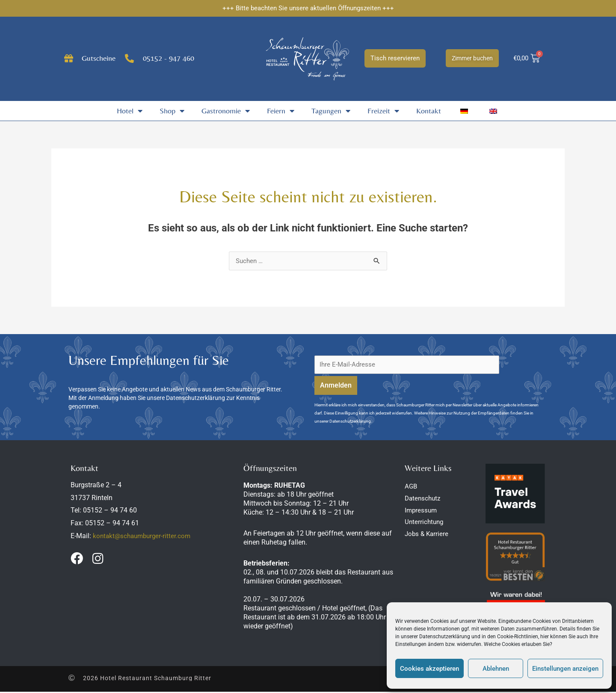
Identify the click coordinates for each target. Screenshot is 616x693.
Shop (172, 111)
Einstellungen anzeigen (565, 669)
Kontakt (429, 111)
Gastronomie (226, 111)
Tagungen (331, 111)
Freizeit (383, 111)
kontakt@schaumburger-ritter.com (144, 537)
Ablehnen (496, 669)
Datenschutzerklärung (445, 637)
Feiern (281, 111)
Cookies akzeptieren (429, 669)
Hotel (130, 111)
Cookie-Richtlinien (518, 637)
